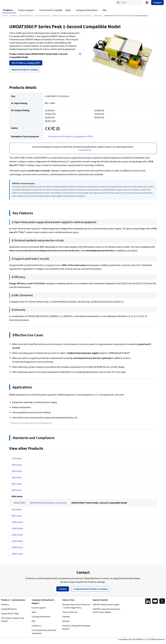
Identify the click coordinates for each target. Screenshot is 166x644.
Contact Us (36, 628)
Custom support (26, 12)
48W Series (17, 492)
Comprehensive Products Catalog (90, 591)
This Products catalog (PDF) (26, 65)
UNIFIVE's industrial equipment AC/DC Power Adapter (106, 613)
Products (8, 12)
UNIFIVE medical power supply (106, 607)
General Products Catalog (24, 72)
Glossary (66, 623)
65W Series (17, 512)
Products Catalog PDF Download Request (76, 629)
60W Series (17, 499)
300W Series (17, 556)
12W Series (17, 461)
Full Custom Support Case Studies (13, 622)
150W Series (17, 537)
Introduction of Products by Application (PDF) (71, 139)
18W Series (17, 467)
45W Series (17, 486)
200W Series (17, 550)
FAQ (104, 12)
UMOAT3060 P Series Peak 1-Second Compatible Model (99, 505)
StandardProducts (9, 611)
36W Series (17, 480)
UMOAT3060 (19, 505)
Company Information (87, 12)
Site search (117, 5)
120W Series (17, 531)
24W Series (17, 473)
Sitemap (66, 619)
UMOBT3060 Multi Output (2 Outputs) (48, 505)
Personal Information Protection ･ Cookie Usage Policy (76, 608)
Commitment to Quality (51, 12)
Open (80, 56)
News (68, 12)
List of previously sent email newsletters (44, 634)
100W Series (17, 524)
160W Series (17, 543)
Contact (157, 5)
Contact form (85, 152)
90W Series (17, 518)
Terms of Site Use (70, 614)
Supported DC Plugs (10, 616)
